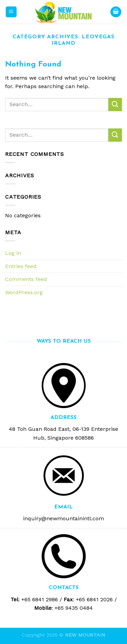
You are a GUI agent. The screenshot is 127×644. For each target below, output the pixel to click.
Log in (13, 253)
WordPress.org (24, 292)
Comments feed (26, 279)
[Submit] (115, 105)
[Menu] (11, 12)
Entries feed (21, 266)
